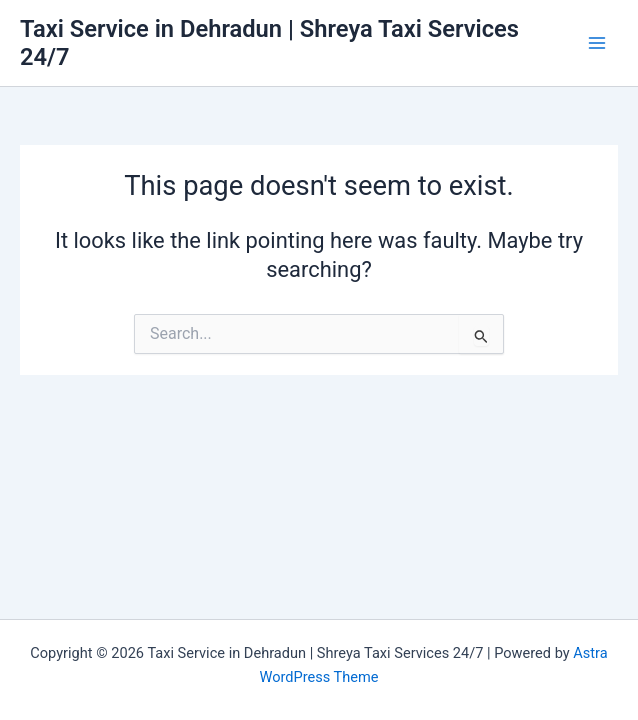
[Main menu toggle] (597, 43)
